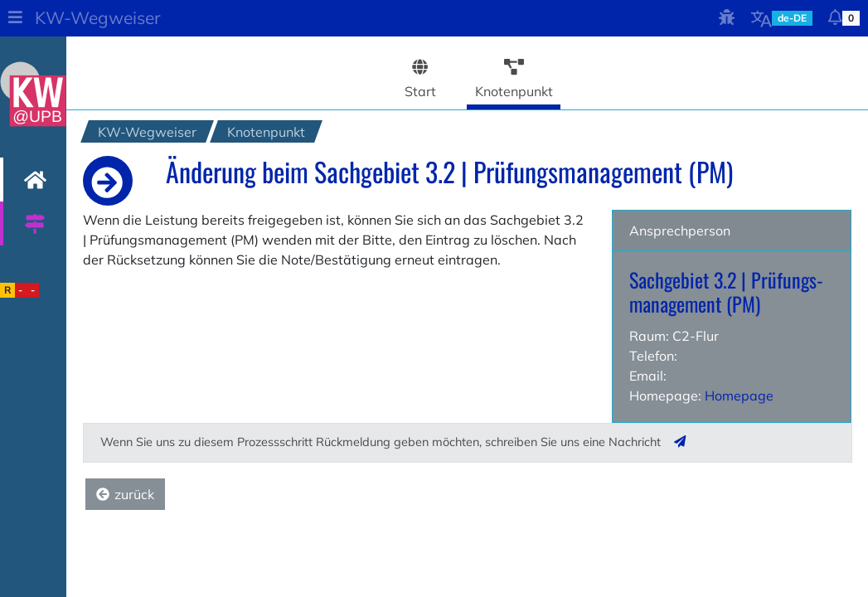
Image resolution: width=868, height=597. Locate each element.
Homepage (739, 396)
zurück (125, 494)
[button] (15, 18)
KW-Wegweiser (98, 17)
